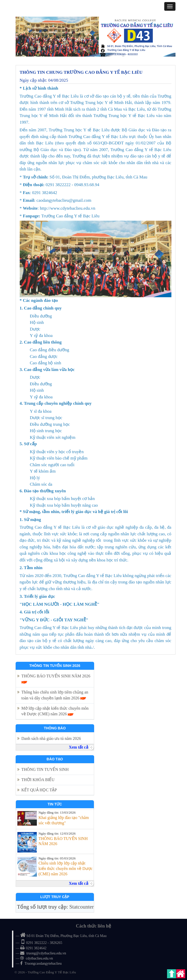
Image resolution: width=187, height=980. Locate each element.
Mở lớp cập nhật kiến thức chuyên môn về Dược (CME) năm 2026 (55, 711)
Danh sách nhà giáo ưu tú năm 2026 (52, 738)
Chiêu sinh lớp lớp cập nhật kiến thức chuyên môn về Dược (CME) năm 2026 (65, 869)
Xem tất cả (81, 747)
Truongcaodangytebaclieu (43, 963)
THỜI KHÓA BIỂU (38, 780)
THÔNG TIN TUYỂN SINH (45, 769)
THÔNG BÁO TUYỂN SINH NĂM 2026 (56, 679)
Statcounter (82, 907)
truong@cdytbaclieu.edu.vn (46, 953)
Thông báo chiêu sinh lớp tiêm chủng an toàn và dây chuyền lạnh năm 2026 (55, 695)
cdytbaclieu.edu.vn (39, 958)
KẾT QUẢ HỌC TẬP (40, 790)
